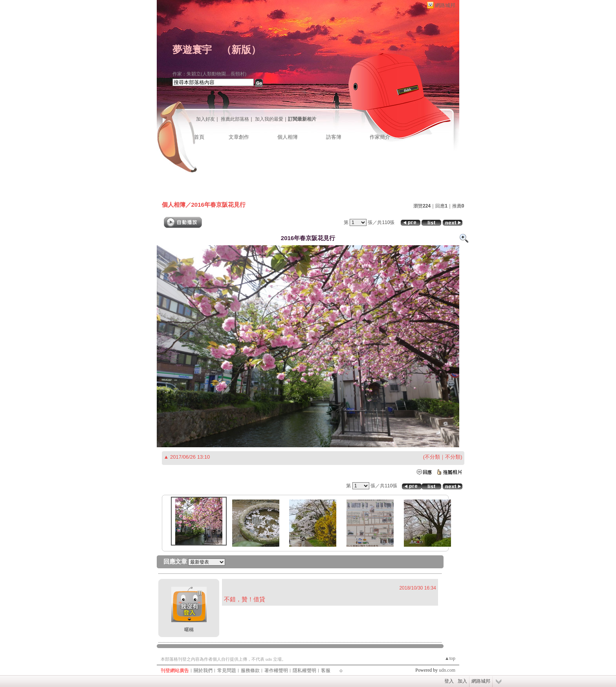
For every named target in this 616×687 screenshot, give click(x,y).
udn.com (447, 670)
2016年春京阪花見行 (218, 205)
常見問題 (227, 670)
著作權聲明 (276, 670)
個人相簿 (288, 137)
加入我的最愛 (269, 119)
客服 (326, 670)
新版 (241, 50)
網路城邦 (445, 5)
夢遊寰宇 (192, 50)
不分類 (432, 457)
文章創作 (239, 137)
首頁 (199, 137)
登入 (449, 681)
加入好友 (205, 119)
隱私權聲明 (304, 670)
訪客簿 (334, 137)
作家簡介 (380, 137)
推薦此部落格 (235, 119)
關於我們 (203, 670)
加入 (462, 681)
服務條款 (250, 670)
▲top (450, 658)
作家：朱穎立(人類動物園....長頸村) (209, 74)
